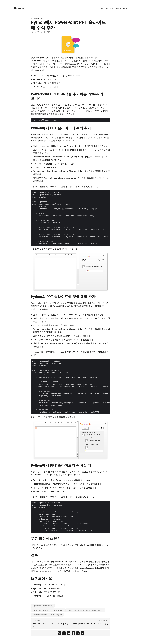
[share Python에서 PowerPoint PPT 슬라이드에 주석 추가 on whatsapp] (78, 634)
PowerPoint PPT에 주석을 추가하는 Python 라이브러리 (57, 76)
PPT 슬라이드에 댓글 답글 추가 (47, 83)
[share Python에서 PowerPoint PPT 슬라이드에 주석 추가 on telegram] (83, 634)
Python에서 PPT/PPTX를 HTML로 (48, 596)
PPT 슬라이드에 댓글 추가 (45, 79)
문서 (55, 568)
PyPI (102, 111)
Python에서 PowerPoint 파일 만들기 (49, 585)
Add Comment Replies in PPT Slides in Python (48, 610)
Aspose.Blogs (43, 18)
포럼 (60, 571)
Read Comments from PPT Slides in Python (47, 615)
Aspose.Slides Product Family (43, 606)
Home (18, 8)
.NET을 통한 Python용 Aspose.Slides (77, 105)
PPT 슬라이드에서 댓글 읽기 (46, 87)
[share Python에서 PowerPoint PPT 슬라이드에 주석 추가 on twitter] (59, 634)
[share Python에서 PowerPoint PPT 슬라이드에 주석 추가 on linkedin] (64, 634)
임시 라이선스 (37, 545)
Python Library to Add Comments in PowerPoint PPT (85, 610)
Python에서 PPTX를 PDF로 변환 (47, 588)
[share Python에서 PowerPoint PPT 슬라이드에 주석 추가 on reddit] (69, 634)
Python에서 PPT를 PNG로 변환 (47, 592)
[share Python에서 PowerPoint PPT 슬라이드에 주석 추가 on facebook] (73, 634)
